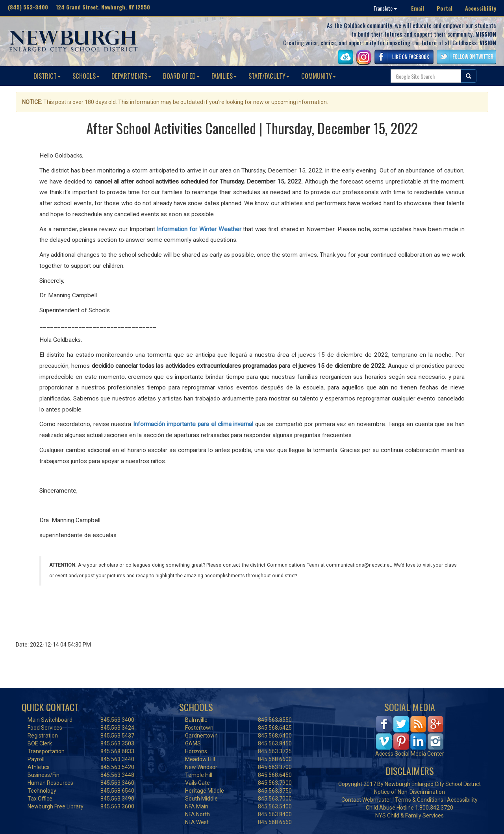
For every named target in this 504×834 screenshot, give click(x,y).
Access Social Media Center (410, 754)
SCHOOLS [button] (86, 76)
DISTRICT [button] (47, 76)
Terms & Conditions (419, 800)
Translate (385, 8)
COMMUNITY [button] (319, 76)
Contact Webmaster (366, 800)
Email (418, 8)
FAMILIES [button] (224, 76)
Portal (445, 8)
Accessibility (481, 8)
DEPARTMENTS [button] (131, 76)
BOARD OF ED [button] (181, 76)
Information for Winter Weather (199, 229)
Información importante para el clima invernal (193, 424)
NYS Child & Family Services (409, 815)
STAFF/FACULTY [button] (269, 76)
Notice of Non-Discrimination (409, 792)
